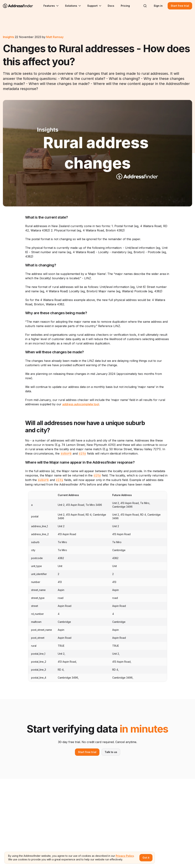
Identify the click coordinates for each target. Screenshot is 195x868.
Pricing (125, 6)
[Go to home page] (20, 6)
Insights (9, 37)
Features (51, 6)
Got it (146, 858)
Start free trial (180, 6)
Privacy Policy (125, 856)
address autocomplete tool (81, 404)
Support (95, 6)
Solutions (73, 6)
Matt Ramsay (55, 37)
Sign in (158, 6)
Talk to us (111, 752)
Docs (111, 6)
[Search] (145, 6)
